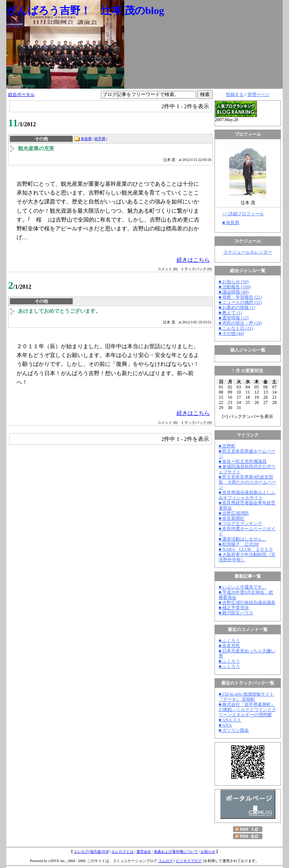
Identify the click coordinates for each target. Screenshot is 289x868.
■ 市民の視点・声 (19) (240, 323)
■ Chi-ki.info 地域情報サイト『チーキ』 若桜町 (246, 697)
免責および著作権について (176, 852)
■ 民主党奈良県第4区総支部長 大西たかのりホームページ (247, 482)
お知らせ (208, 852)
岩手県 (100, 139)
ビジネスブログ (189, 861)
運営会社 (144, 852)
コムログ (166, 861)
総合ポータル (21, 95)
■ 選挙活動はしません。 (243, 539)
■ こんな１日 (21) (236, 328)
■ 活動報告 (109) (235, 287)
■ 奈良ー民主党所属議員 (243, 462)
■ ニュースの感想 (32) (240, 302)
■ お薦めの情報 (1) (237, 308)
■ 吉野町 (227, 446)
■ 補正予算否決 (234, 608)
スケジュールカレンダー (248, 252)
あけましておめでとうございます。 (59, 311)
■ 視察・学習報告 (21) (240, 297)
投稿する (235, 95)
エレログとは (122, 852)
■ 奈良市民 (229, 646)
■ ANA (225, 725)
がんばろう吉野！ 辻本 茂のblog (85, 11)
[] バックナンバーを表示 (248, 416)
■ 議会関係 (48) (234, 292)
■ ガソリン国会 (234, 730)
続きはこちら (193, 260)
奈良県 (86, 139)
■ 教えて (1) (230, 313)
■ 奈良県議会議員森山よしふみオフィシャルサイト (247, 495)
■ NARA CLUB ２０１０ (246, 549)
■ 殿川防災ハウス (236, 613)
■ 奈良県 (231, 223)
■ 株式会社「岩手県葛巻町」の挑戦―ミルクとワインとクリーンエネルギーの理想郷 (247, 710)
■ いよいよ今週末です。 (243, 587)
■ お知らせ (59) (234, 282)
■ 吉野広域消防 (234, 513)
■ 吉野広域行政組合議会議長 (247, 603)
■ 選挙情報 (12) (234, 318)
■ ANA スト (230, 720)
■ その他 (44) (231, 333)
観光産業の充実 (36, 149)
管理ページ (258, 95)
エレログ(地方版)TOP (91, 852)
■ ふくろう (229, 641)
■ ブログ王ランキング (240, 524)
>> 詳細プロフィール (243, 214)
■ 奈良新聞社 (231, 518)
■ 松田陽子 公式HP (239, 544)
